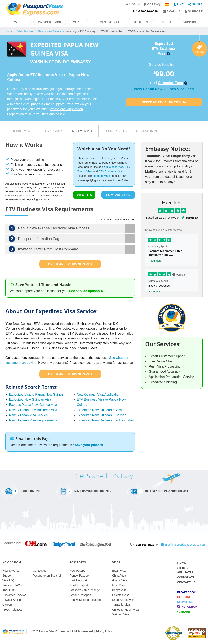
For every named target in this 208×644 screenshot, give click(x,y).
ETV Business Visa (110, 171)
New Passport (78, 571)
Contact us (40, 571)
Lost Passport (78, 580)
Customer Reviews (14, 595)
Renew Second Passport (85, 600)
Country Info (116, 131)
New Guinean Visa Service (28, 415)
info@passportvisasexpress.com (183, 545)
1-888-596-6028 (144, 545)
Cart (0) (152, 4)
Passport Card (50, 22)
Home (9, 31)
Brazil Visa (119, 571)
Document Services (106, 22)
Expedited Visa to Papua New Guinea (36, 394)
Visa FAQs (9, 580)
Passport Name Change (85, 590)
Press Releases (12, 610)
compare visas (102, 176)
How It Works (11, 571)
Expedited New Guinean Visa (30, 400)
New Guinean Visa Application (99, 394)
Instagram (187, 607)
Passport (19, 22)
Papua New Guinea (49, 31)
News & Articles (12, 600)
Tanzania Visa (121, 605)
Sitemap (183, 568)
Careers (8, 605)
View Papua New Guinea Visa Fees (164, 89)
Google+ (185, 597)
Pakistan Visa (121, 595)
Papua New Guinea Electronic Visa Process (72, 228)
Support (194, 11)
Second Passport (80, 595)
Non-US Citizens (147, 131)
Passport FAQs (12, 585)
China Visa (119, 576)
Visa (76, 22)
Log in (133, 4)
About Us (8, 590)
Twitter (185, 602)
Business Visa (53, 131)
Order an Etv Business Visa (164, 102)
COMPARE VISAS (118, 195)
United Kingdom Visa (125, 610)
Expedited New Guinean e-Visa (99, 410)
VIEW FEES (84, 195)
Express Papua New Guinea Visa (33, 405)
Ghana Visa (120, 580)
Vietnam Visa (120, 614)
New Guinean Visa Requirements (33, 420)
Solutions (141, 22)
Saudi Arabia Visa (123, 600)
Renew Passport (80, 576)
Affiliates (185, 572)
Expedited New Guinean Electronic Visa (106, 420)
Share (196, 4)
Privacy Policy (104, 631)
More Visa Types (84, 131)
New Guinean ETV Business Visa (33, 410)
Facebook (186, 592)
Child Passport (79, 585)
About (166, 22)
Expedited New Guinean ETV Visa (101, 415)
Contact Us (186, 582)
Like (179, 4)
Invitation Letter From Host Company (72, 249)
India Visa (118, 585)
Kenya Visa (119, 590)
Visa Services (25, 31)
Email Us (172, 11)
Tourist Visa (21, 131)
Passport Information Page (72, 239)
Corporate (186, 577)
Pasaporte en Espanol (47, 576)
